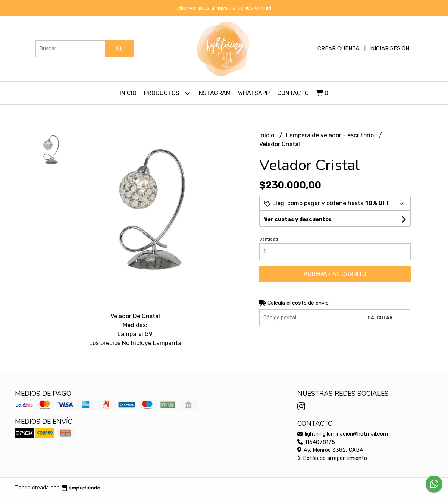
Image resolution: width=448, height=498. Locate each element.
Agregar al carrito (335, 274)
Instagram (214, 93)
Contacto (293, 93)
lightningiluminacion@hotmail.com (343, 434)
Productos (167, 93)
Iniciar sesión (389, 48)
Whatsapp (254, 93)
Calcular (380, 318)
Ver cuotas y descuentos (298, 220)
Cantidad (269, 239)
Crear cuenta (338, 48)
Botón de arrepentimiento (332, 458)
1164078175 (316, 442)
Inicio (128, 93)
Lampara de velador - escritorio (331, 135)
